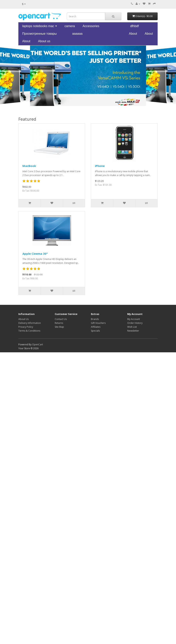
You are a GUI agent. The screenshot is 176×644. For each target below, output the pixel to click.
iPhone (100, 166)
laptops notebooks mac (40, 27)
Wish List (132, 327)
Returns (59, 323)
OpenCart (38, 344)
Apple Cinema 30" (35, 254)
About (133, 34)
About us (44, 41)
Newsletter (133, 331)
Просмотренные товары (39, 34)
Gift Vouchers (98, 323)
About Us (23, 319)
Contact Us (61, 319)
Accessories (91, 26)
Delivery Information (30, 323)
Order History (135, 323)
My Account (134, 319)
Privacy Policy (26, 327)
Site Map (59, 327)
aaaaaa (77, 34)
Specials (95, 331)
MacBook (29, 166)
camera (70, 26)
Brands (95, 319)
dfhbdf (134, 26)
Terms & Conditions (29, 331)
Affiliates (96, 327)
